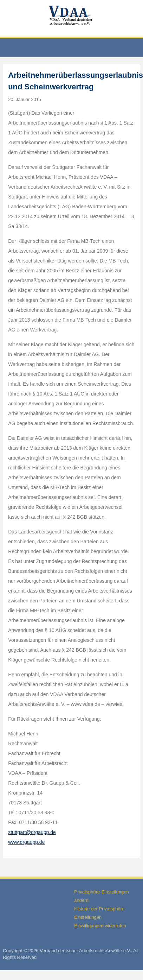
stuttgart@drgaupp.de (32, 832)
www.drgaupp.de (26, 842)
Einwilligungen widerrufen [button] (100, 926)
